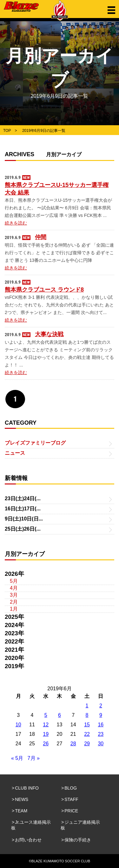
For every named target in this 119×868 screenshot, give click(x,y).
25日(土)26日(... (23, 529)
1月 (14, 609)
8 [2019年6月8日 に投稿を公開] (87, 715)
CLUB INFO (27, 788)
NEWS (22, 799)
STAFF (71, 799)
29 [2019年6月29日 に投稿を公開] (87, 744)
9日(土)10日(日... (24, 519)
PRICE (71, 811)
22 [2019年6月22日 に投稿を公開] (87, 734)
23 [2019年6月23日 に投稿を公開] (101, 734)
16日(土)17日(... (23, 509)
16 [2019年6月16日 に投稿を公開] (101, 725)
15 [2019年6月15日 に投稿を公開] (87, 725)
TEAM (21, 811)
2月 (14, 602)
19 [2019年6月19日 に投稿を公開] (46, 734)
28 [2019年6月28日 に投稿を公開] (73, 744)
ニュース (15, 453)
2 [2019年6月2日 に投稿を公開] (101, 706)
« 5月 (17, 758)
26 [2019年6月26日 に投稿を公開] (46, 744)
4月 (14, 588)
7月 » (34, 758)
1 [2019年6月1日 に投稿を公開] (87, 706)
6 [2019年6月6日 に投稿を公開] (60, 715)
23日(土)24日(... (23, 499)
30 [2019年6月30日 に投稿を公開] (101, 744)
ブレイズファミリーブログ (35, 443)
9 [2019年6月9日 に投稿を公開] (101, 715)
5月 (14, 581)
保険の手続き (78, 840)
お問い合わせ (28, 840)
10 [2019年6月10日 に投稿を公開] (18, 725)
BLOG (71, 788)
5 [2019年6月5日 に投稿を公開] (46, 715)
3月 (14, 595)
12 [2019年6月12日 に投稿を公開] (46, 725)
